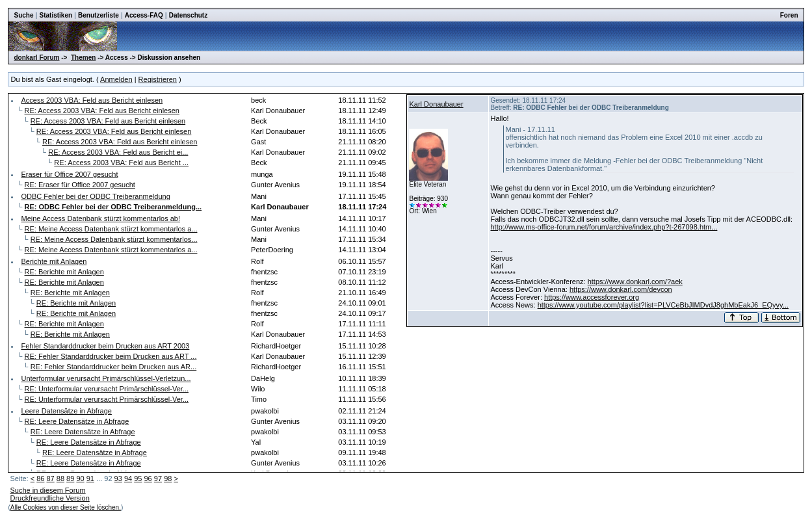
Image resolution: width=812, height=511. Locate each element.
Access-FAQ (144, 15)
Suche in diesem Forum (47, 490)
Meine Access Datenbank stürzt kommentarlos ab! (100, 218)
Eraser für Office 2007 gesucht (69, 174)
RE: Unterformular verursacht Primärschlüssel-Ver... (107, 389)
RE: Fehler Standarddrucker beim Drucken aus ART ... (111, 356)
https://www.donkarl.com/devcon (621, 289)
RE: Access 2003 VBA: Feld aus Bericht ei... (118, 152)
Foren (789, 15)
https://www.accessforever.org (592, 297)
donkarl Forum (36, 58)
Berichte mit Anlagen (54, 261)
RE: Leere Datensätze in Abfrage (77, 421)
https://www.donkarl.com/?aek (635, 282)
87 (50, 478)
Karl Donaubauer (436, 104)
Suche (23, 15)
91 (90, 478)
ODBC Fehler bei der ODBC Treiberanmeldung (95, 196)
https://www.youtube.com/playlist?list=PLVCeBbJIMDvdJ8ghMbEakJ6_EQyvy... (663, 305)
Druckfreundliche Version (49, 498)
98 (168, 478)
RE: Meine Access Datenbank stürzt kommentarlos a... (111, 229)
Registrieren (158, 79)
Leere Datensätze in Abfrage (66, 411)
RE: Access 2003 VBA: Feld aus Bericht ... (121, 163)
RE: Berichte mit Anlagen (64, 272)
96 (148, 478)
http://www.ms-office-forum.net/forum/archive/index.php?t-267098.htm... (604, 227)
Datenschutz (188, 15)
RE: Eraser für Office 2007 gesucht (80, 185)
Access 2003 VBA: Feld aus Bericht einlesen (92, 100)
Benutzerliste (98, 15)
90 (80, 478)
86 (40, 478)
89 (70, 478)
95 (138, 478)
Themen (83, 58)
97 (158, 478)
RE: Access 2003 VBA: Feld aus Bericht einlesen (102, 111)
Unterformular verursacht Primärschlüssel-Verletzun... (106, 378)
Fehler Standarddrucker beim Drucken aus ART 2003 (105, 346)
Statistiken (56, 15)
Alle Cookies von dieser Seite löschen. (66, 507)
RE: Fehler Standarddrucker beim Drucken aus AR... (114, 367)
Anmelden (116, 79)
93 (118, 478)
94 (128, 478)
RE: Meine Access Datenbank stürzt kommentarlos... (114, 239)
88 (60, 478)
